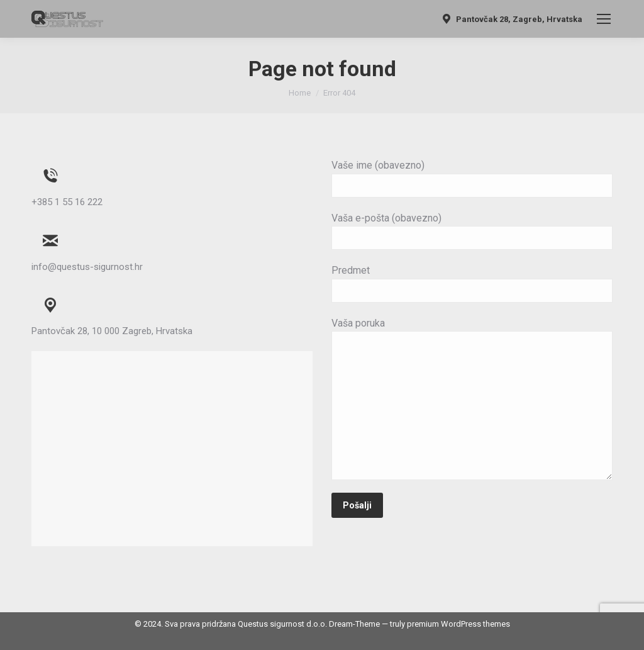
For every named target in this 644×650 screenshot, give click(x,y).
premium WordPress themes (458, 624)
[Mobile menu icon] (604, 19)
